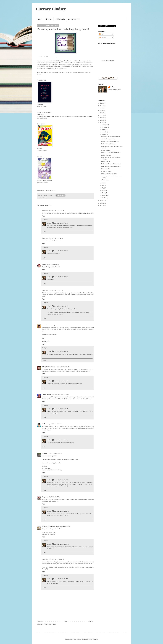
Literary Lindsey (51, 9)
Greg (43, 497)
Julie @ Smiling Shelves (48, 367)
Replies (46, 220)
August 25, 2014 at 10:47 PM (53, 497)
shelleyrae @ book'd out (48, 526)
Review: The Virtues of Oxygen (109, 174)
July (103, 183)
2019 (102, 110)
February (104, 195)
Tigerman (40, 148)
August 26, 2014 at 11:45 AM (62, 511)
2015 (102, 120)
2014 (102, 123)
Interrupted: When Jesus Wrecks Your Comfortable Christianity (61, 116)
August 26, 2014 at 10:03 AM (63, 526)
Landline (44, 118)
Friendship (40, 105)
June (103, 186)
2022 (102, 103)
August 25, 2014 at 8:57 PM (61, 381)
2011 (102, 206)
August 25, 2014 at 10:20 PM (55, 453)
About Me (48, 19)
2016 (102, 118)
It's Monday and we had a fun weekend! (111, 166)
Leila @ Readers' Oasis (48, 395)
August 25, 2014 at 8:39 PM (62, 367)
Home (40, 19)
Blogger (95, 639)
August (104, 134)
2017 (102, 115)
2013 (102, 201)
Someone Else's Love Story (45, 181)
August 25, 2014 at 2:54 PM (56, 238)
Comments (103, 37)
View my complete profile (115, 89)
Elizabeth (45, 453)
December (104, 125)
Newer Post (40, 621)
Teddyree (44, 424)
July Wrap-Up (105, 180)
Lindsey (49, 223)
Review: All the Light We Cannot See (111, 153)
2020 (102, 108)
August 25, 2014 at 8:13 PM (61, 306)
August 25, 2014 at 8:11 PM (61, 251)
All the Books (60, 19)
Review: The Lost (106, 161)
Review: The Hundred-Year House (110, 141)
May (103, 188)
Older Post (91, 621)
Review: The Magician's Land (109, 144)
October (104, 130)
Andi (43, 264)
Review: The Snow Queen (108, 139)
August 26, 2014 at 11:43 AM (62, 480)
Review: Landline (106, 150)
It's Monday (40, 114)
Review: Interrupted (106, 155)
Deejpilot (84, 639)
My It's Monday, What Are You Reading (52, 470)
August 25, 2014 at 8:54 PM (55, 424)
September (104, 132)
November (104, 127)
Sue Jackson (45, 325)
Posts (101, 34)
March (103, 193)
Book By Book (46, 342)
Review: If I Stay (106, 169)
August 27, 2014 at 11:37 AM (62, 579)
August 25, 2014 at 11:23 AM (56, 211)
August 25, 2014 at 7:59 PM (61, 223)
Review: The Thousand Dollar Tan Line (111, 164)
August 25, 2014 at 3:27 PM (56, 290)
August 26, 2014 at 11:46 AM (62, 544)
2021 (102, 106)
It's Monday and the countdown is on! (111, 137)
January (104, 198)
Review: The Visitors (107, 171)
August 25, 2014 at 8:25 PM (61, 352)
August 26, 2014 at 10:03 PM (56, 559)
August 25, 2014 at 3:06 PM (52, 264)
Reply (44, 216)
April (103, 190)
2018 (102, 113)
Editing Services (74, 19)
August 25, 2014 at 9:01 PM (61, 409)
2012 (102, 203)
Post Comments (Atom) (50, 624)
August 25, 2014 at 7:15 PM (56, 325)
